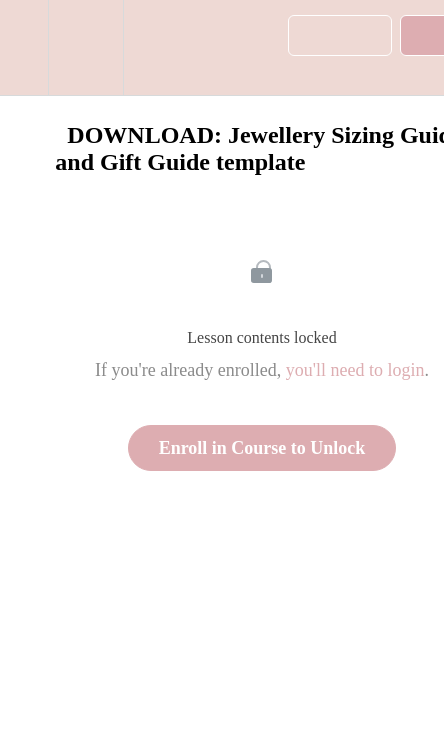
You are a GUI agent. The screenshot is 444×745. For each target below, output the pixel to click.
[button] (24, 47)
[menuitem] (85, 47)
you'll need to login (355, 370)
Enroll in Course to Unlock (262, 448)
